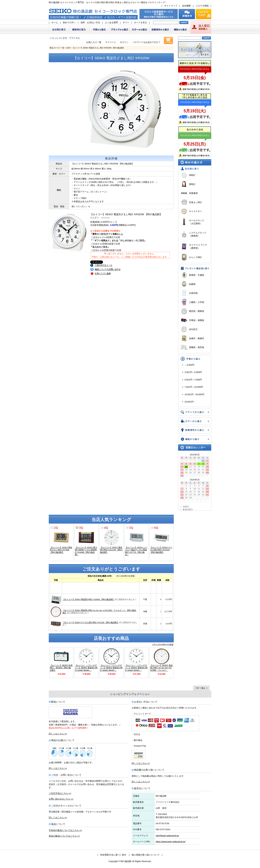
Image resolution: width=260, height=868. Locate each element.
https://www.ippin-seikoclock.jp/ (171, 842)
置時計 (192, 184)
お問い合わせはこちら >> (61, 799)
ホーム (55, 22)
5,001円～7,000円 (193, 380)
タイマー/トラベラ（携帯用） (198, 247)
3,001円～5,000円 (193, 372)
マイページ (111, 42)
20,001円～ (190, 402)
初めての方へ (69, 22)
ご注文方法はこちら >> (60, 793)
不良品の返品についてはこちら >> (65, 830)
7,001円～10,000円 (194, 387)
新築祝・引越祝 (197, 275)
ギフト (126, 22)
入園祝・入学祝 (197, 302)
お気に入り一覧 (94, 42)
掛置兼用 (193, 193)
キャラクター (195, 211)
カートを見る (140, 22)
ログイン (124, 42)
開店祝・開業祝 (197, 311)
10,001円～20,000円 (194, 394)
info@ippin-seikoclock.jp (167, 836)
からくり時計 (195, 257)
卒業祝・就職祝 (197, 320)
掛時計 (192, 175)
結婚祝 (192, 284)
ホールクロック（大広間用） (197, 222)
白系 (68, 48)
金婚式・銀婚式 (197, 338)
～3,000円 (189, 365)
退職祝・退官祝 (197, 347)
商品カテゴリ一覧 (57, 48)
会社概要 (186, 6)
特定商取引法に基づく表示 (113, 855)
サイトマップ (171, 6)
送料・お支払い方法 (90, 22)
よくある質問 (111, 22)
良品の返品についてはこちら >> (64, 836)
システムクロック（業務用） (198, 234)
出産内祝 (193, 293)
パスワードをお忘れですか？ (146, 42)
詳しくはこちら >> (58, 734)
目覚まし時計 (195, 202)
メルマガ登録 (202, 6)
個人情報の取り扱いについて (146, 855)
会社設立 (193, 329)
